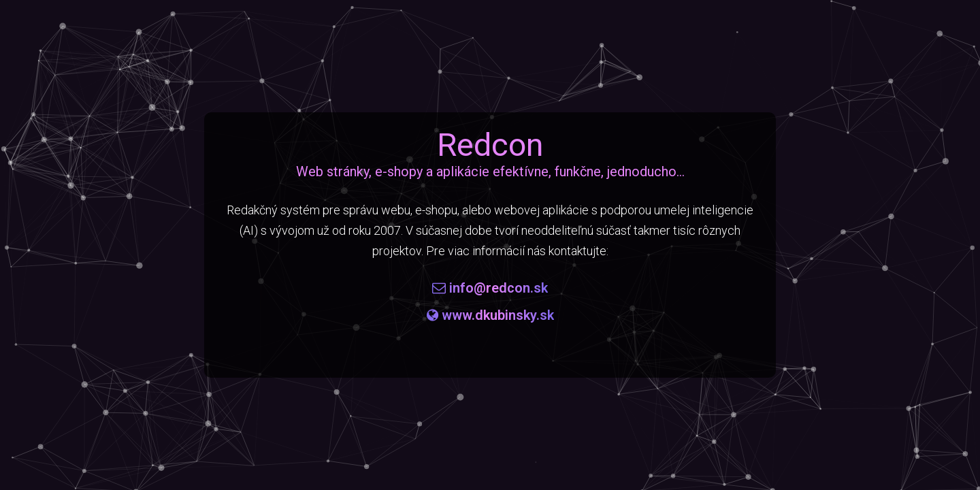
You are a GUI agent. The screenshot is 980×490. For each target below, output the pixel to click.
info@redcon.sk (490, 288)
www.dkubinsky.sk (490, 315)
